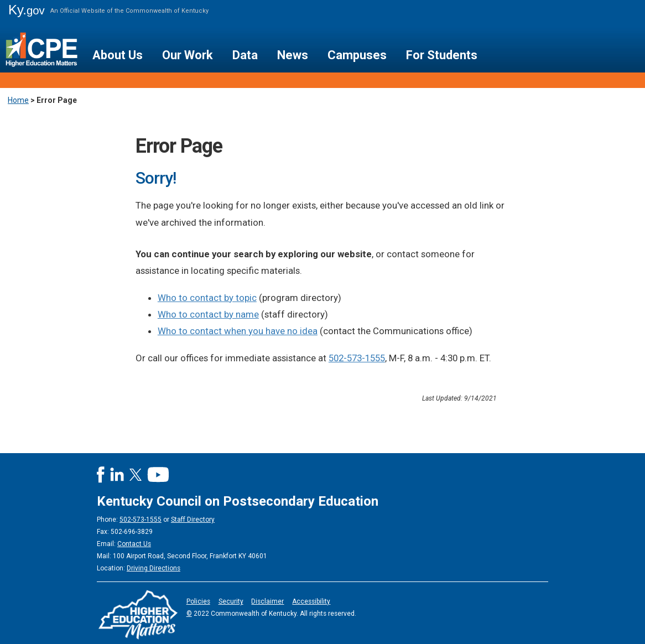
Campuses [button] (357, 55)
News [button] (293, 55)
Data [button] (245, 55)
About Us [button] (118, 55)
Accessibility (311, 601)
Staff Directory (193, 520)
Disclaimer (267, 601)
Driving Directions (154, 568)
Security (231, 601)
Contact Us (134, 544)
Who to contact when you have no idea (238, 331)
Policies (198, 601)
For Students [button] (442, 55)
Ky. (27, 10)
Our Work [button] (188, 55)
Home (18, 100)
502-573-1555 (357, 358)
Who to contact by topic (207, 298)
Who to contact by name (208, 314)
